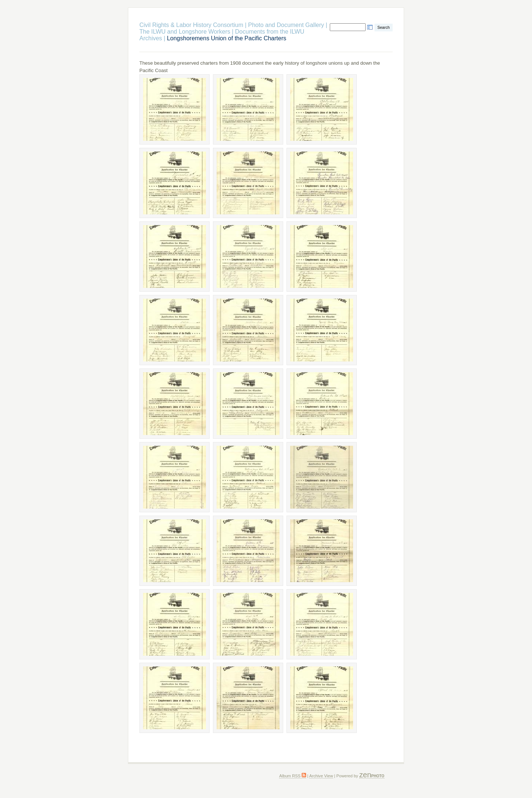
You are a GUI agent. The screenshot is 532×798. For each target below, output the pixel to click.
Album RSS (293, 776)
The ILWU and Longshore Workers (186, 32)
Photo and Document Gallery (286, 25)
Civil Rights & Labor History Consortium (191, 25)
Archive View (321, 776)
